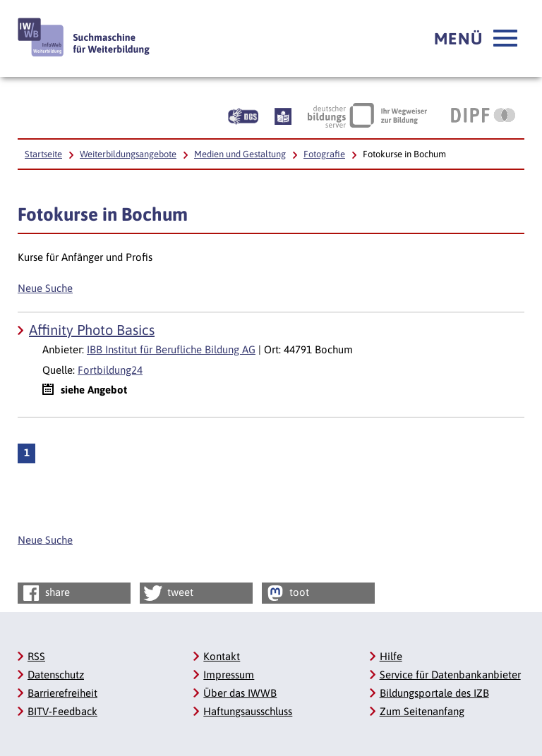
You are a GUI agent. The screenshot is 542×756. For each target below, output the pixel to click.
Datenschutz (56, 675)
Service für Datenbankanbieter (450, 675)
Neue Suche (45, 288)
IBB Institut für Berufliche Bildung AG (171, 349)
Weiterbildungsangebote (128, 154)
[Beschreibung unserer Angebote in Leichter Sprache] (283, 115)
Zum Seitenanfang (422, 711)
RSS (36, 656)
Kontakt (222, 656)
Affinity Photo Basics (92, 330)
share (45, 593)
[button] (476, 39)
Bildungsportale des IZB (434, 693)
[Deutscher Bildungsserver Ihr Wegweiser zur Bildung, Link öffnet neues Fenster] (367, 115)
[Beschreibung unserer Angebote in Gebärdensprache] (243, 115)
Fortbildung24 (110, 370)
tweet (168, 593)
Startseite (43, 154)
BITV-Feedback (62, 711)
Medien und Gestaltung (240, 154)
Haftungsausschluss (248, 711)
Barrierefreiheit (62, 693)
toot (287, 593)
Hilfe (391, 656)
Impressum (229, 675)
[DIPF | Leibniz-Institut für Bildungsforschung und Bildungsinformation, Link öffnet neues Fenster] (483, 115)
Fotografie (324, 154)
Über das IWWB (240, 693)
